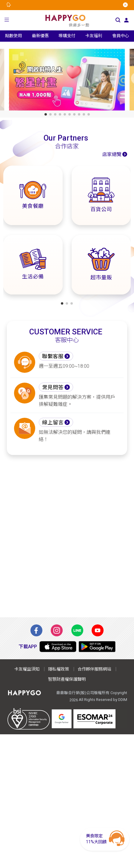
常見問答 (53, 387)
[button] (7, 20)
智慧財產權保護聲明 (67, 679)
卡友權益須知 (27, 669)
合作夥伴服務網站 (94, 669)
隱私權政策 (58, 669)
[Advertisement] (67, 536)
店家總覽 (112, 154)
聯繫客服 (53, 356)
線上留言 (53, 423)
